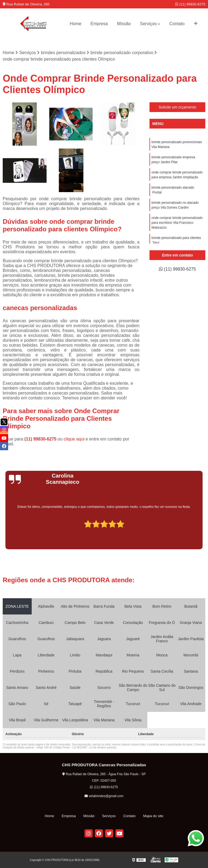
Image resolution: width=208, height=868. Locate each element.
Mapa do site (153, 816)
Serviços (148, 24)
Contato (177, 24)
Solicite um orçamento (178, 107)
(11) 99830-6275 (190, 4)
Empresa (99, 24)
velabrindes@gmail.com (104, 796)
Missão (124, 24)
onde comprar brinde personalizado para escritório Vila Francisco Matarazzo (177, 223)
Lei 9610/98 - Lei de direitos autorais (94, 747)
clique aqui (74, 439)
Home (76, 24)
